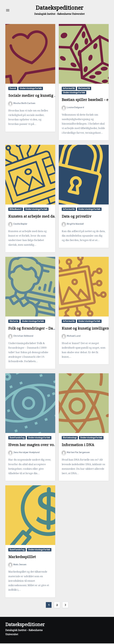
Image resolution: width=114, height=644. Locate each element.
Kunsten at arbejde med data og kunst (41, 217)
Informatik (69, 89)
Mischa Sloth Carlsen (22, 104)
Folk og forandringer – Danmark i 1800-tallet (47, 329)
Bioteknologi (70, 438)
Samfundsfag (17, 438)
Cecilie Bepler (18, 225)
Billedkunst (16, 210)
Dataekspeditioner (59, 8)
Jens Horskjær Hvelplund (24, 453)
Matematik (84, 89)
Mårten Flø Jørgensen (76, 453)
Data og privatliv (77, 217)
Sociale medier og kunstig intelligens (41, 96)
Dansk (13, 89)
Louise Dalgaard (73, 108)
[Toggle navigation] (8, 11)
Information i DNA (78, 445)
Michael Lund (71, 337)
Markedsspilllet (22, 557)
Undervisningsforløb (31, 89)
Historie (14, 322)
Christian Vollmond (21, 337)
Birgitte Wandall (73, 225)
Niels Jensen (17, 565)
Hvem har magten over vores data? (39, 445)
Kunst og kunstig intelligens (86, 329)
